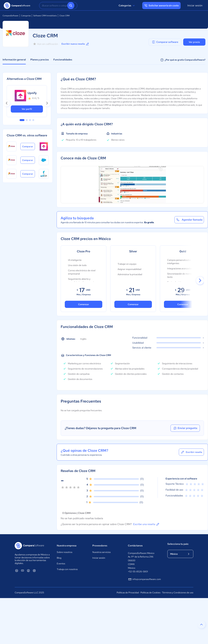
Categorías (127, 6)
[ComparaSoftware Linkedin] (17, 571)
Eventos (61, 564)
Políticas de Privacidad (128, 593)
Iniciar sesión (195, 5)
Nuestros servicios (101, 552)
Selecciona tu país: (178, 544)
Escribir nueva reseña (75, 44)
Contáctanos (135, 546)
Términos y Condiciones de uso (178, 593)
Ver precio (194, 42)
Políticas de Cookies (150, 593)
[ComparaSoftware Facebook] (28, 571)
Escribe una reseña (146, 524)
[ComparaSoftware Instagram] (34, 571)
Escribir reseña (191, 452)
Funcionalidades (63, 60)
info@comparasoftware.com (144, 579)
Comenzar (133, 304)
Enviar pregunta (185, 428)
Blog (59, 558)
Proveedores (100, 546)
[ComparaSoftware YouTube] (23, 571)
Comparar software (165, 42)
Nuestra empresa (67, 546)
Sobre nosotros (65, 552)
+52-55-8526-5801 (138, 572)
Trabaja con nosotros (67, 569)
